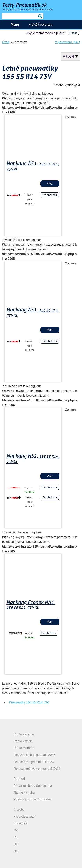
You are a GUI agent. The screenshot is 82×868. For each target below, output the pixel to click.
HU (16, 844)
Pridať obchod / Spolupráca (33, 786)
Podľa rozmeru (24, 748)
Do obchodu (50, 195)
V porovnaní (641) (67, 42)
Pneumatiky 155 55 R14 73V (29, 702)
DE (16, 851)
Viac (50, 184)
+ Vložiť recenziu (41, 24)
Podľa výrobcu (24, 734)
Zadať (73, 33)
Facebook (21, 823)
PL (16, 837)
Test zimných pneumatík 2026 (35, 755)
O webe (19, 810)
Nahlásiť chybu (24, 793)
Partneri (19, 779)
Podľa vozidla (23, 741)
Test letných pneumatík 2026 (34, 762)
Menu (15, 24)
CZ (16, 830)
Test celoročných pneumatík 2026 (37, 769)
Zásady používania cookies (33, 799)
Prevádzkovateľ (25, 816)
